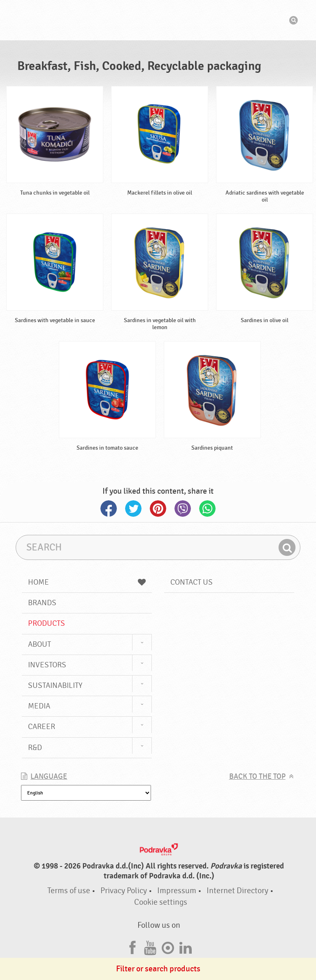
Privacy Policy (124, 891)
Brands (42, 603)
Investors (47, 665)
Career (42, 727)
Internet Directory (237, 891)
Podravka (158, 20)
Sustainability (55, 685)
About (39, 644)
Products (46, 623)
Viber (183, 509)
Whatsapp (207, 509)
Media (39, 706)
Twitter (133, 509)
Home (87, 582)
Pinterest (158, 509)
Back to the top (257, 777)
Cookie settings (161, 902)
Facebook (109, 509)
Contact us (192, 582)
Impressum (177, 891)
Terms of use (69, 891)
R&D (35, 748)
